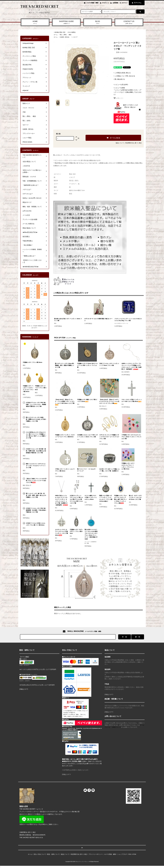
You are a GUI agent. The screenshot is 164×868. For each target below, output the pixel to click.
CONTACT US (129, 22)
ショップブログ (122, 854)
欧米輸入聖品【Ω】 (60, 32)
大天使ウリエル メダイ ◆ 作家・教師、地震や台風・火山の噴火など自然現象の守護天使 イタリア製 (36, 451)
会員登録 (115, 3)
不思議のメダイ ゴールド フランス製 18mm (41, 388)
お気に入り (119, 98)
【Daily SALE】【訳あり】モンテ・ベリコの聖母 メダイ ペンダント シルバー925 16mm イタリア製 (65, 402)
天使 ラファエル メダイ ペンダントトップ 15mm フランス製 (109, 364)
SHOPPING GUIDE (66, 22)
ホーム (56, 35)
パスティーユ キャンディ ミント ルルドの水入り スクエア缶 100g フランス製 (128, 320)
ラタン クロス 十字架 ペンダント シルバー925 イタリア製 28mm (132, 401)
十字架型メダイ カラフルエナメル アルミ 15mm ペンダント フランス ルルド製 (131, 437)
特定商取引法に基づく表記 (133, 143)
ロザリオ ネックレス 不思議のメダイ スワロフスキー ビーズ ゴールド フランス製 (109, 437)
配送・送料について (53, 854)
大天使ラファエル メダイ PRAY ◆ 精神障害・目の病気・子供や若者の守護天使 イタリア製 (36, 510)
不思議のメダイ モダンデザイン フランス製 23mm (76, 531)
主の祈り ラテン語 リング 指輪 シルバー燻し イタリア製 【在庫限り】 (109, 470)
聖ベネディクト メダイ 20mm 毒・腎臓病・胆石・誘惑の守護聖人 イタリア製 (65, 365)
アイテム (136, 3)
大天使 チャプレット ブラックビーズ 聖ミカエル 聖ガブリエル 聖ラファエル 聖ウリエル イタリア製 (76, 499)
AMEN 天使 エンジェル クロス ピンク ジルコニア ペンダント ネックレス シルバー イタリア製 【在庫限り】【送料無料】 (61, 500)
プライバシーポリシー (95, 854)
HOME (35, 22)
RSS (130, 854)
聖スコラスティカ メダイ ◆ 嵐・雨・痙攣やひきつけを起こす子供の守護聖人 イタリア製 (36, 419)
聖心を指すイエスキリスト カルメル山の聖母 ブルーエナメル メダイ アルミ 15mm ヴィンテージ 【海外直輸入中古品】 (91, 534)
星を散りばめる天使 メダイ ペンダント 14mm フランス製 (68, 320)
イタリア (75, 37)
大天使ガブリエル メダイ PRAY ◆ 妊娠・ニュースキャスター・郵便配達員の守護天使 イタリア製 (36, 404)
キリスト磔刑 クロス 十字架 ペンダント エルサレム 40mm (91, 497)
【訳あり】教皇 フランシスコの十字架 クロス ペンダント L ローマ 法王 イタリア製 (36, 481)
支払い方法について (40, 854)
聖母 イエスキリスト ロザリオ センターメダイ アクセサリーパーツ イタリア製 (36, 466)
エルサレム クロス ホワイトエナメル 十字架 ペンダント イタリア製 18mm (61, 532)
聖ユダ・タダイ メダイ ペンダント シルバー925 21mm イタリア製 (135, 497)
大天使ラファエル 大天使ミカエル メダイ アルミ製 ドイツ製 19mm (36, 524)
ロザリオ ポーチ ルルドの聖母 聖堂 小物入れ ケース (98, 320)
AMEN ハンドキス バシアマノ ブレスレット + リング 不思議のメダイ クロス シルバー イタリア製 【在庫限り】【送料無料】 (131, 366)
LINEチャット (116, 727)
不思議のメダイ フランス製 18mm (32, 362)
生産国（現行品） (65, 37)
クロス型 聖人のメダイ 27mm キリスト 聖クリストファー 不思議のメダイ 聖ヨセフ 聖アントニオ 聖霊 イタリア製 (36, 435)
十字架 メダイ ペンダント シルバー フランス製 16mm (65, 470)
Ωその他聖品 (72, 32)
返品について (120, 143)
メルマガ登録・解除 (92, 3)
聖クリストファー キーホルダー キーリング (87, 470)
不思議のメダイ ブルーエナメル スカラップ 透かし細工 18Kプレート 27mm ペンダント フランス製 (121, 499)
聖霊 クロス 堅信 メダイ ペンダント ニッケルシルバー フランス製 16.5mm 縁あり (106, 498)
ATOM (134, 854)
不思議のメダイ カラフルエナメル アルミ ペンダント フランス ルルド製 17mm (128, 466)
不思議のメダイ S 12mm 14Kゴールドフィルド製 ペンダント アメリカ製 (87, 365)
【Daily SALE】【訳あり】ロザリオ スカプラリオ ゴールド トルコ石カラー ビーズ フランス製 (109, 401)
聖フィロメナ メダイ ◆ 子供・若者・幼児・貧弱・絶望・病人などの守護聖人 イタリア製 (36, 495)
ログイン (124, 3)
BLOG (98, 22)
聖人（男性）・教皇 (66, 35)
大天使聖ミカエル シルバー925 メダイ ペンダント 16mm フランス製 (87, 436)
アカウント (105, 3)
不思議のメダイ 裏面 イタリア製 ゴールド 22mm (87, 401)
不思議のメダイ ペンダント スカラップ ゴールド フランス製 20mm (65, 436)
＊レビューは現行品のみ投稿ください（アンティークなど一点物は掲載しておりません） (127, 91)
